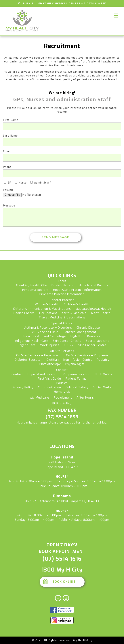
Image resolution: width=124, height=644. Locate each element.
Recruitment (63, 398)
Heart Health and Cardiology (45, 336)
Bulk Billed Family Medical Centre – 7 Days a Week (62, 4)
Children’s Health (77, 304)
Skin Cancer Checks (67, 341)
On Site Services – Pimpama (87, 355)
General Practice (62, 300)
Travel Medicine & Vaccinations (62, 317)
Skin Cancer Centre (92, 345)
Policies (62, 383)
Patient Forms (76, 379)
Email (7, 151)
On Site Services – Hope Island (39, 355)
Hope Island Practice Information (77, 290)
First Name (11, 120)
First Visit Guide (49, 379)
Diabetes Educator (28, 360)
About (62, 281)
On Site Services (62, 351)
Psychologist (75, 364)
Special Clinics (62, 323)
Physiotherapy (50, 364)
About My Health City (31, 285)
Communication (49, 387)
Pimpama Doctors (35, 290)
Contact (62, 370)
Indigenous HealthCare (31, 341)
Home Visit (62, 392)
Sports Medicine (98, 341)
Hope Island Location (43, 374)
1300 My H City (62, 570)
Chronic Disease (88, 328)
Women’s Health (47, 304)
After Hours (85, 398)
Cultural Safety (77, 387)
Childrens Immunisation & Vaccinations (42, 309)
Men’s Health (101, 313)
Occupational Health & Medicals (63, 313)
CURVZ (69, 345)
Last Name (10, 136)
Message (9, 206)
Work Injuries (50, 345)
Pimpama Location (77, 374)
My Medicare (40, 398)
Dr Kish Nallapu (63, 285)
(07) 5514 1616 (62, 559)
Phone (7, 167)
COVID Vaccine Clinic (43, 332)
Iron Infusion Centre (78, 360)
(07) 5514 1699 (62, 417)
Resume (8, 190)
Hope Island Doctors (94, 285)
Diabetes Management (79, 332)
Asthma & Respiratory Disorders (48, 328)
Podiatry (103, 360)
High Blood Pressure (85, 336)
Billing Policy (62, 403)
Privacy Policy (23, 387)
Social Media (102, 387)
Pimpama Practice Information (62, 294)
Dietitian (53, 360)
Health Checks (24, 313)
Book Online (104, 374)
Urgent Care (27, 345)
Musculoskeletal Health (93, 309)
